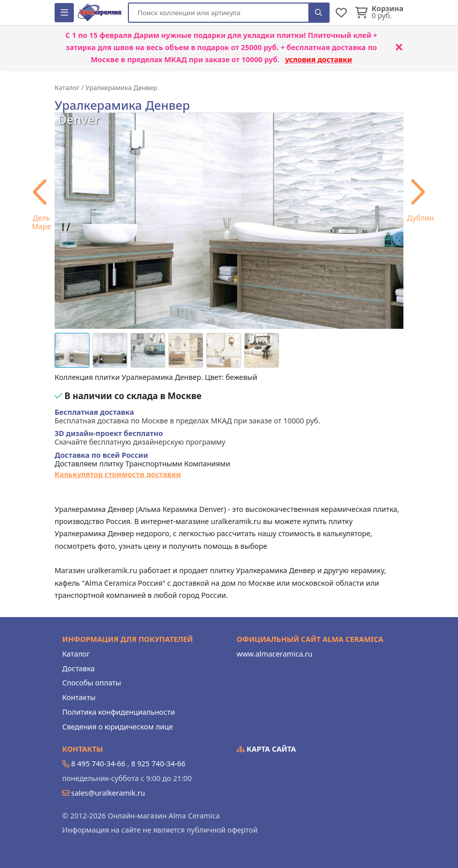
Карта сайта (266, 749)
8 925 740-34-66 (158, 764)
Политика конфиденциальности (119, 712)
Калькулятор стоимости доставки (118, 474)
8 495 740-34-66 (98, 764)
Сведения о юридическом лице (118, 727)
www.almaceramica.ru (274, 654)
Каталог (76, 654)
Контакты (79, 697)
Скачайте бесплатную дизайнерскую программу (140, 438)
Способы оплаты (91, 683)
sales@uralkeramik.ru (108, 793)
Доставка (78, 668)
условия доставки (319, 59)
